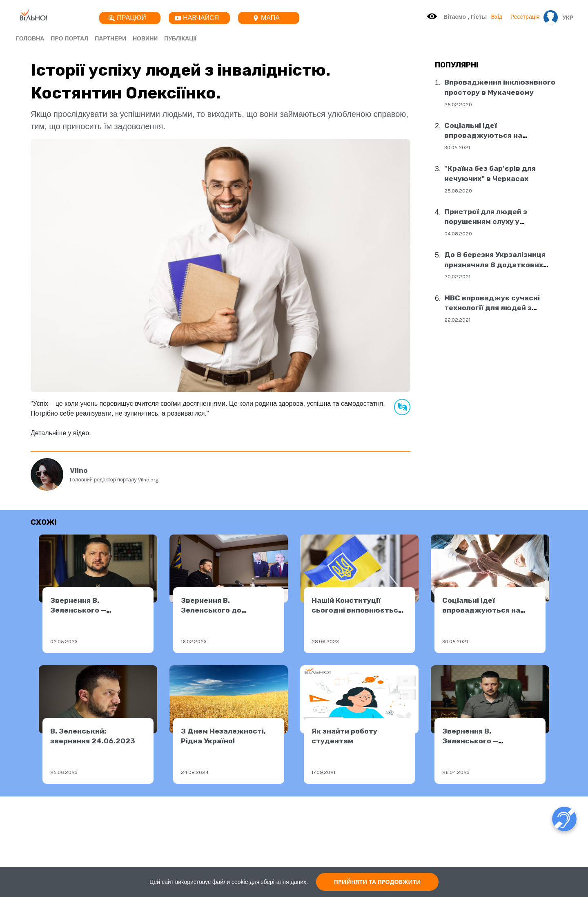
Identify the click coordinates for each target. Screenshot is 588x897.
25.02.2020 (458, 104)
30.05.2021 (457, 147)
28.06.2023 (325, 641)
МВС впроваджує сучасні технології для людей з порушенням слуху (492, 308)
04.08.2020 (458, 234)
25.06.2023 (64, 772)
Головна (30, 38)
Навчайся (197, 18)
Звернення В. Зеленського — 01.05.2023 (78, 610)
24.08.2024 (195, 772)
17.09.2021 (323, 772)
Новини (145, 38)
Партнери (110, 38)
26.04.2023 (456, 772)
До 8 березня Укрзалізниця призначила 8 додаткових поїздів (495, 265)
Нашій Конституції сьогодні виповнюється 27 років (357, 610)
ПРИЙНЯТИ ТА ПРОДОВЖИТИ (377, 882)
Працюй (127, 18)
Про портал (69, 38)
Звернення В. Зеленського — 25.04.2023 (470, 741)
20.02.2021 (457, 276)
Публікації (180, 38)
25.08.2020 (458, 191)
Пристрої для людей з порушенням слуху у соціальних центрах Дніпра (496, 222)
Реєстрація (525, 17)
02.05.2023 (64, 641)
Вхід (497, 17)
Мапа (266, 18)
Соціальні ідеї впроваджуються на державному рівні (483, 135)
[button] (566, 18)
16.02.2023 (194, 641)
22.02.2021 (457, 320)
